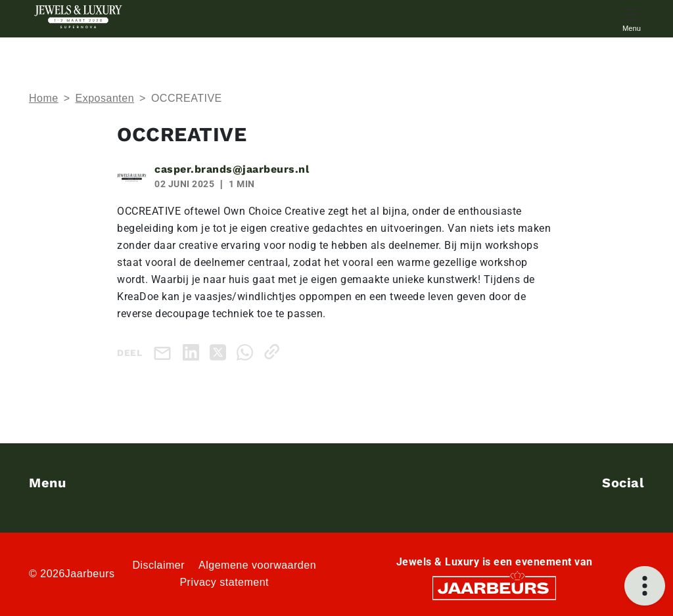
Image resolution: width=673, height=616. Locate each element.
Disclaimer (158, 565)
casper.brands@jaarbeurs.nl (232, 169)
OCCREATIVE (187, 98)
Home (44, 98)
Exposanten (105, 98)
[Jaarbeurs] (494, 587)
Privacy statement (224, 582)
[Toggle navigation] (632, 19)
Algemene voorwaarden (257, 565)
